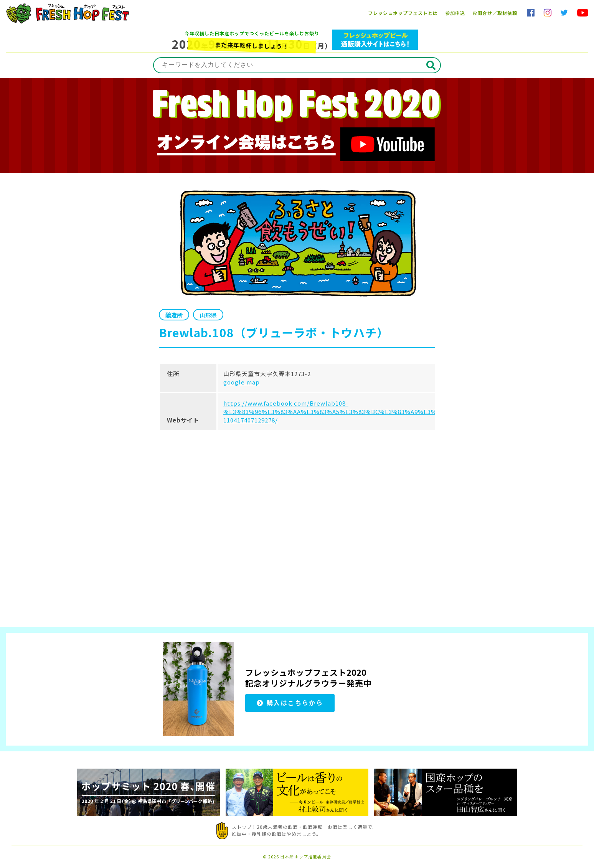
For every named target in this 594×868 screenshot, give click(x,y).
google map (242, 382)
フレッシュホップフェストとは (403, 13)
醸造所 (174, 315)
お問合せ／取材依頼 (495, 13)
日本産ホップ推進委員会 (306, 857)
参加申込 (455, 13)
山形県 (208, 315)
